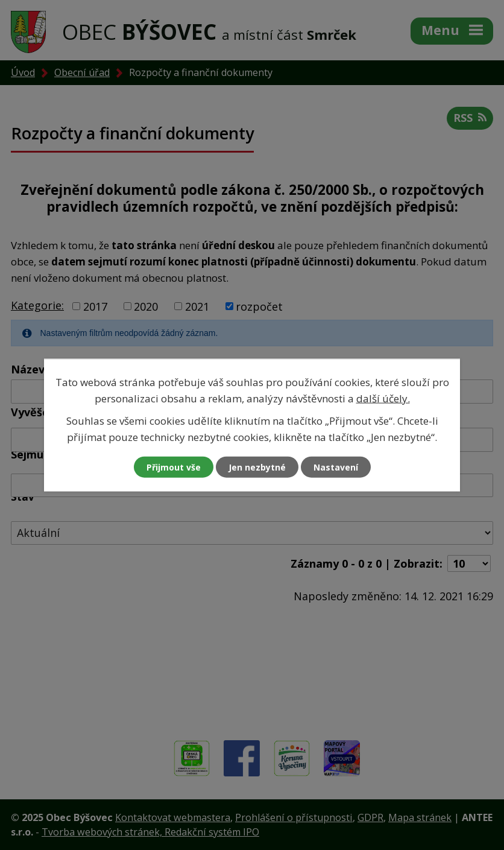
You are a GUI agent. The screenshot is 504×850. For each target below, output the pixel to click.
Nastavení (336, 467)
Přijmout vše (174, 467)
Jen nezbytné (257, 467)
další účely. (383, 398)
